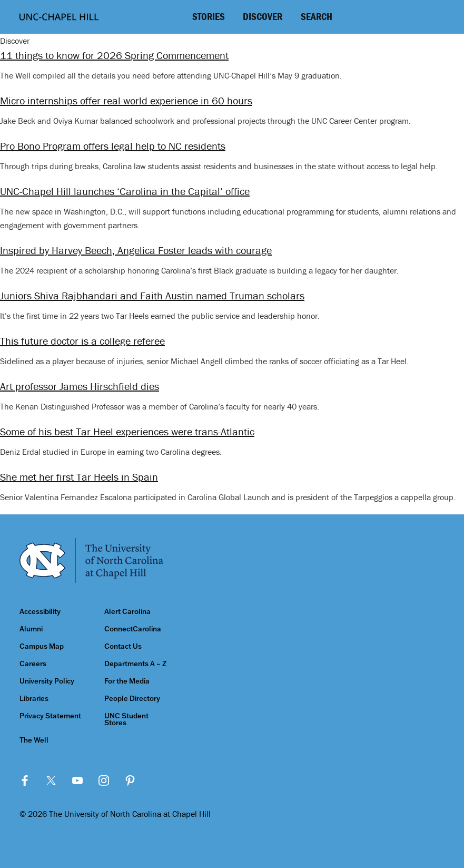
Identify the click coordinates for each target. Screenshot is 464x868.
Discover (263, 16)
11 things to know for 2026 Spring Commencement (114, 55)
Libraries (34, 699)
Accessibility (40, 612)
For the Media (127, 681)
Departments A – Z (135, 664)
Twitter (51, 781)
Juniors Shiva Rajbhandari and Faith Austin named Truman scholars (152, 295)
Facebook (25, 781)
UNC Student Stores (126, 719)
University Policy (47, 681)
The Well (34, 740)
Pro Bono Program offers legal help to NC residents (113, 146)
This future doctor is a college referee (82, 341)
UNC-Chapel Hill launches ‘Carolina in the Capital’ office (125, 191)
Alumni (31, 629)
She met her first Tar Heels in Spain (79, 477)
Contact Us (123, 646)
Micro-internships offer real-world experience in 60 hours (126, 100)
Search (317, 16)
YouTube (77, 781)
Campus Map (42, 646)
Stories (209, 16)
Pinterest (130, 781)
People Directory (132, 699)
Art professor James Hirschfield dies (80, 386)
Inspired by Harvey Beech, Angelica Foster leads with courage (136, 250)
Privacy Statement (50, 716)
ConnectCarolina (133, 629)
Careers (33, 664)
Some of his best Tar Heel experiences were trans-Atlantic (127, 431)
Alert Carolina (127, 612)
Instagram (104, 781)
